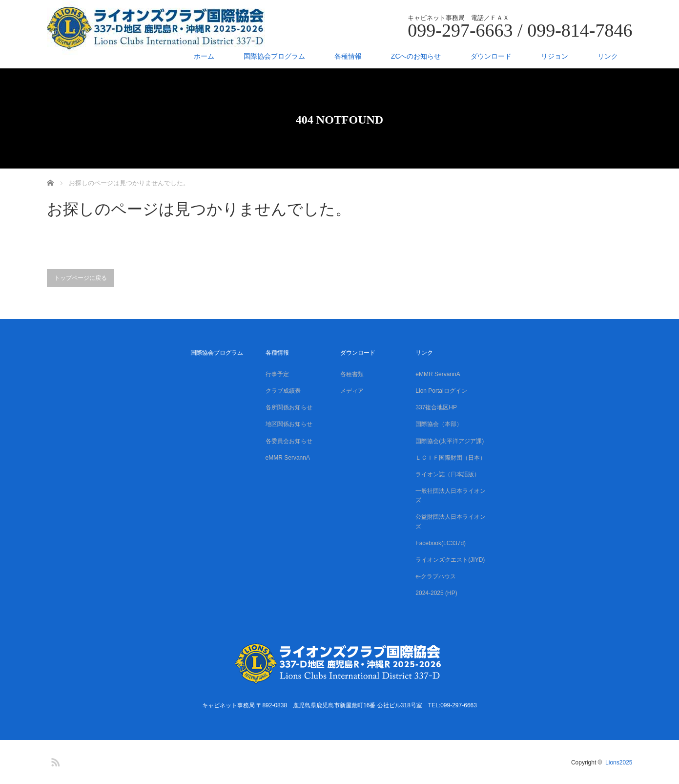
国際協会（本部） (439, 424)
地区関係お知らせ (289, 424)
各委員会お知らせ (289, 441)
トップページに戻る (81, 278)
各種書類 (352, 374)
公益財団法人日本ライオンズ (451, 521)
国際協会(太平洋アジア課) (450, 441)
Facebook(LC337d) (441, 543)
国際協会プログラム (274, 56)
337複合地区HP (436, 407)
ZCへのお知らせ (416, 56)
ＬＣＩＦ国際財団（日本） (451, 458)
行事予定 (277, 374)
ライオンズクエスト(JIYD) (450, 560)
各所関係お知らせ (289, 407)
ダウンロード (491, 56)
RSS (54, 761)
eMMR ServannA (288, 458)
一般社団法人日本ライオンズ (451, 496)
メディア (352, 391)
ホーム (204, 56)
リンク (608, 56)
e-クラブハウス (436, 576)
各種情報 (348, 56)
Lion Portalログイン (441, 391)
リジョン (555, 56)
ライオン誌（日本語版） (448, 474)
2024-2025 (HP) (436, 593)
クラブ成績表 (283, 391)
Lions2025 (619, 763)
